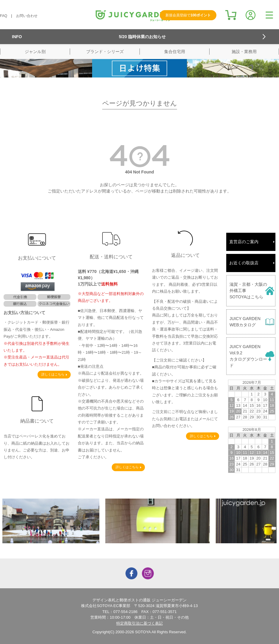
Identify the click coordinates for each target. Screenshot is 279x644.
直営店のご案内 (244, 242)
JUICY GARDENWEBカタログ (245, 322)
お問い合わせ (27, 16)
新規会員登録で (188, 15)
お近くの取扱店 (244, 263)
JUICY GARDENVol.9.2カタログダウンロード (248, 356)
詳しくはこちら (53, 374)
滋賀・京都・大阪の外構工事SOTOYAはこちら (248, 291)
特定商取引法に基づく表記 (139, 623)
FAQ (4, 16)
